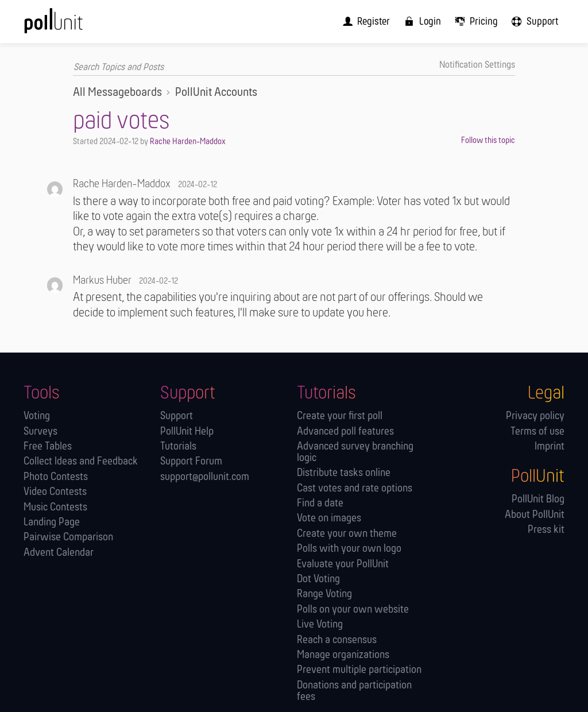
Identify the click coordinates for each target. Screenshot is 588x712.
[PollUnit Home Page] (71, 25)
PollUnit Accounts (216, 93)
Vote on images (329, 519)
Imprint (550, 447)
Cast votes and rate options (355, 488)
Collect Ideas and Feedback (81, 462)
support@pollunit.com (205, 477)
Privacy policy (535, 417)
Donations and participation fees (354, 691)
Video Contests (55, 492)
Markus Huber (102, 280)
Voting (37, 417)
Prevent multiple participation (359, 670)
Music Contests (55, 507)
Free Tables (48, 447)
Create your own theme (347, 534)
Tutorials (178, 447)
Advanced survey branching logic (355, 453)
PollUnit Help (187, 432)
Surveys (40, 432)
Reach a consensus (337, 640)
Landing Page (52, 523)
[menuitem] (372, 21)
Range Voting (324, 595)
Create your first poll (340, 417)
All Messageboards (117, 93)
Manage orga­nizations (343, 655)
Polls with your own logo (349, 549)
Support (177, 417)
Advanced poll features (345, 432)
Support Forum (191, 462)
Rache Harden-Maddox (188, 141)
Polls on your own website (353, 610)
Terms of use (537, 432)
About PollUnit (535, 515)
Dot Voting (318, 579)
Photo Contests (56, 477)
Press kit (546, 530)
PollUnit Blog (538, 500)
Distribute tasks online (344, 473)
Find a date (320, 504)
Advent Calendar (59, 553)
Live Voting (320, 625)
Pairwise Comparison (68, 538)
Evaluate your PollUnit (343, 564)
